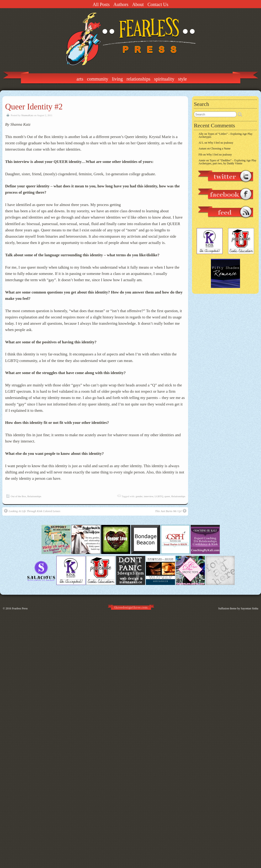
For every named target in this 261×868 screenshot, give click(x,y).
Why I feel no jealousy (221, 143)
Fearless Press (20, 608)
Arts (80, 79)
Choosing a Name (220, 149)
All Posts (101, 4)
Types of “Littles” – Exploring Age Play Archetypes (226, 135)
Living (117, 79)
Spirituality (164, 79)
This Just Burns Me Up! (171, 511)
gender (139, 496)
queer (167, 496)
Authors (121, 4)
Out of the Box (18, 496)
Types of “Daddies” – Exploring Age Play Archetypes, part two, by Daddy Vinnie (227, 162)
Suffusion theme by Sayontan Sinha (238, 608)
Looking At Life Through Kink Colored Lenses (32, 511)
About (138, 4)
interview (149, 496)
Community (98, 79)
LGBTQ (159, 496)
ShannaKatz (27, 115)
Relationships (138, 79)
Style (182, 79)
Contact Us (158, 4)
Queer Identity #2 (34, 107)
